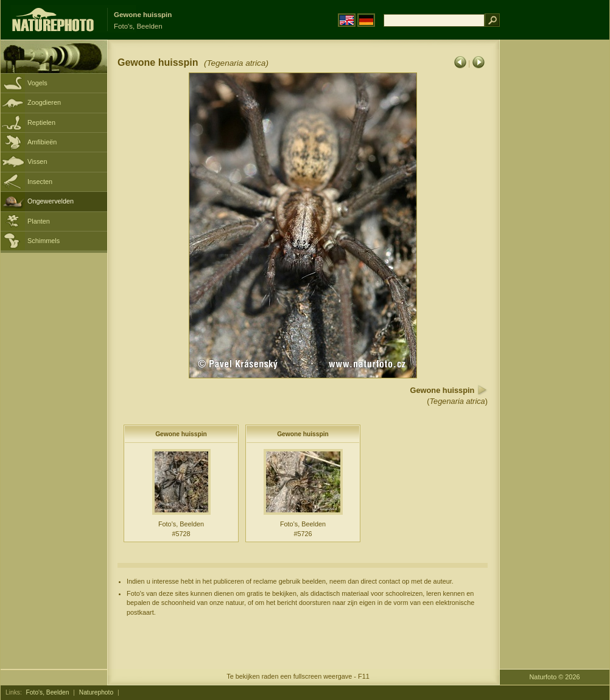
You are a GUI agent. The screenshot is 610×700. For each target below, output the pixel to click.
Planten (39, 221)
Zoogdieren (44, 102)
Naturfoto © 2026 (555, 677)
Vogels (37, 83)
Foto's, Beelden (48, 692)
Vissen (37, 161)
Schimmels (44, 241)
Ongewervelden (51, 201)
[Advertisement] (547, 235)
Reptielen (41, 122)
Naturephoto (96, 692)
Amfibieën (42, 142)
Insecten (40, 182)
